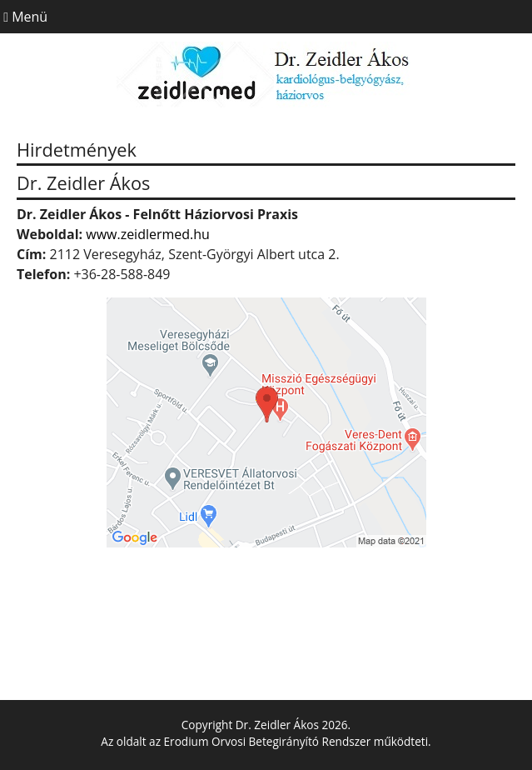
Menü (24, 17)
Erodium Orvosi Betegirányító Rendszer (268, 741)
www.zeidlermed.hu (148, 234)
